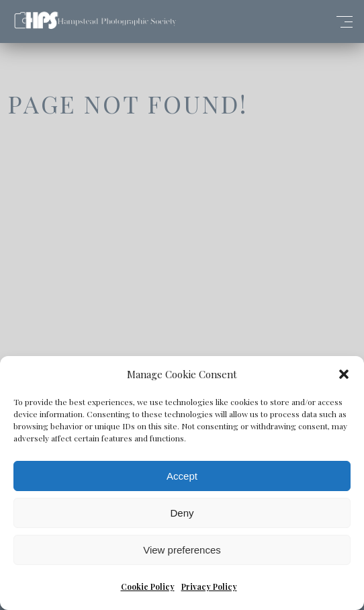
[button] (344, 374)
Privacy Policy (209, 586)
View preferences (182, 550)
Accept (182, 476)
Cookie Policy (148, 586)
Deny (182, 513)
